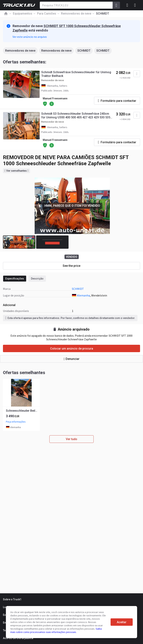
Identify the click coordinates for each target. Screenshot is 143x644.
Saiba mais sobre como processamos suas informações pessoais (56, 630)
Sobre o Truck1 (12, 599)
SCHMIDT (84, 51)
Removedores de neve (20, 51)
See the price (71, 266)
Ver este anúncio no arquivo (30, 37)
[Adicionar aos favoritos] (137, 74)
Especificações (15, 279)
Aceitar (122, 622)
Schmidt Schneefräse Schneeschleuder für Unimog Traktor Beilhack (76, 74)
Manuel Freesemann (55, 98)
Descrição (37, 279)
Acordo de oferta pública (18, 638)
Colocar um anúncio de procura (72, 349)
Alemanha (83, 295)
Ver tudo (71, 439)
